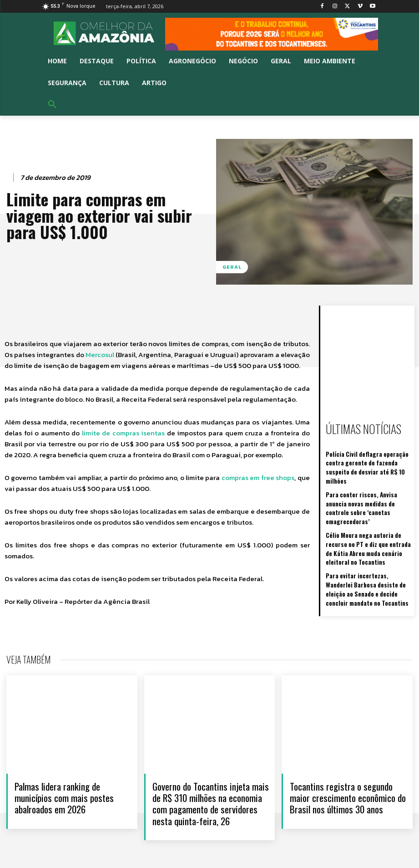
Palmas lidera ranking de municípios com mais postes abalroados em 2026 (64, 793)
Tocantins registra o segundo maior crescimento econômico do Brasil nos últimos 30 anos (348, 793)
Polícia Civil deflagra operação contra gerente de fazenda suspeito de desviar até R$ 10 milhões (368, 460)
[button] (52, 105)
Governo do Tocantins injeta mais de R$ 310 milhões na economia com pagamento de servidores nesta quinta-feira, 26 (211, 799)
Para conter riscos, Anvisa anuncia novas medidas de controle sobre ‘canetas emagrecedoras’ (366, 488)
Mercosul (100, 355)
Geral (232, 267)
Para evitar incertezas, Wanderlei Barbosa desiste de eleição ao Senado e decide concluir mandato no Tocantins (369, 556)
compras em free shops (258, 477)
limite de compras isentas (124, 433)
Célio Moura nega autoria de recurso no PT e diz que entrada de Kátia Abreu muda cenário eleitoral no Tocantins (368, 520)
